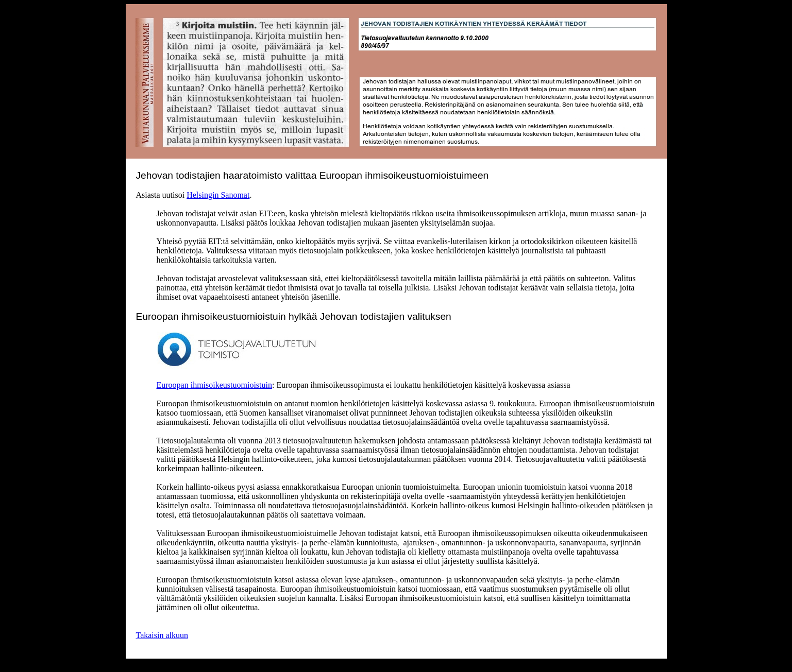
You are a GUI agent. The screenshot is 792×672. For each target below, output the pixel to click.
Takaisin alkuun (162, 635)
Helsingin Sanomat (218, 195)
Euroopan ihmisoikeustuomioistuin (214, 385)
